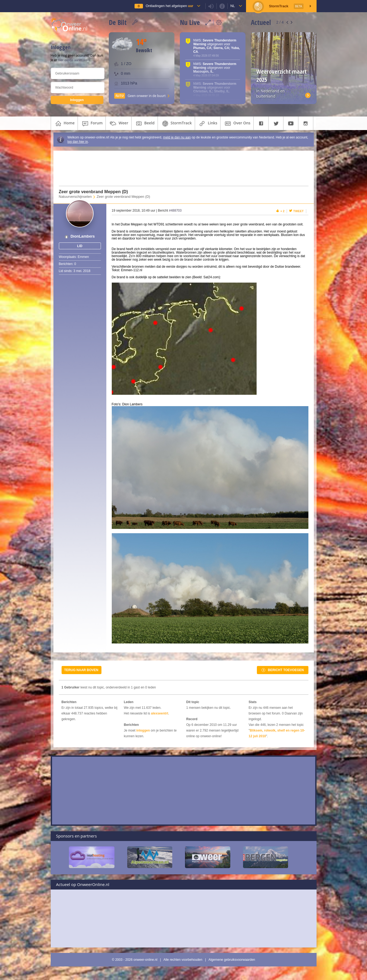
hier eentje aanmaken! (74, 60)
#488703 (175, 211)
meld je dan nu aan (177, 137)
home (64, 124)
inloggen (143, 730)
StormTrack (176, 124)
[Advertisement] (180, 168)
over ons (237, 124)
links (208, 124)
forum (92, 124)
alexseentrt (160, 713)
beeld (145, 124)
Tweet (299, 211)
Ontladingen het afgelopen (169, 6)
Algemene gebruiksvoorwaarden (232, 960)
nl (233, 6)
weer (118, 124)
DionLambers (83, 236)
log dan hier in (78, 142)
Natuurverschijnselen (75, 197)
